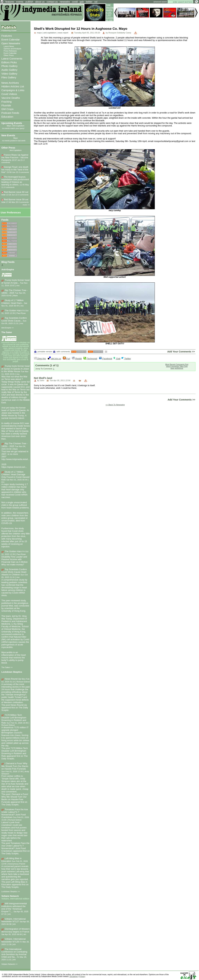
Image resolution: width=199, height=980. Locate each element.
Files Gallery (9, 77)
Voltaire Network (10, 896)
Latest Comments (12, 59)
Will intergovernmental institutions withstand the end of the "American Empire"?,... (14, 907)
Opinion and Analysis (12, 49)
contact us (52, 2)
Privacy (82, 976)
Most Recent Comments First (177, 364)
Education (7, 117)
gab (82, 2)
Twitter (126, 359)
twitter (89, 2)
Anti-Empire (8, 270)
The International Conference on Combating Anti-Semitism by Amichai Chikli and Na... (14, 953)
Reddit (77, 359)
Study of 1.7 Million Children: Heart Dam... (12, 302)
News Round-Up (13, 679)
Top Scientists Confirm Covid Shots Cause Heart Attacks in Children (14, 572)
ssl (96, 2)
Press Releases (10, 51)
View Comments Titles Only (177, 366)
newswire (65, 2)
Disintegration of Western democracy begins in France (16, 930)
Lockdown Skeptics (12, 672)
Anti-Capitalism (18, 126)
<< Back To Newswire (115, 405)
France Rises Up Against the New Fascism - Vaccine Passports (15, 157)
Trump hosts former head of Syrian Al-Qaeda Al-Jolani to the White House (16, 369)
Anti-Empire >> (8, 328)
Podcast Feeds (10, 113)
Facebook (106, 359)
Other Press (9, 55)
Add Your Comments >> (181, 352)
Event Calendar (11, 40)
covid (75, 2)
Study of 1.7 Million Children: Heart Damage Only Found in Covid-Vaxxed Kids (15, 476)
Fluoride (6, 105)
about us (40, 2)
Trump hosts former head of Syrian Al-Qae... (16, 281)
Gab (117, 359)
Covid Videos (9, 94)
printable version (43, 352)
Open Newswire (11, 43)
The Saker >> (7, 667)
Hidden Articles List (13, 86)
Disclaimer (74, 976)
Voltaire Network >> (9, 964)
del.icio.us (54, 359)
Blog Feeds (8, 262)
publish (29, 2)
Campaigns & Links (13, 90)
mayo (39, 33)
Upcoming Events (12, 123)
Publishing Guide (9, 30)
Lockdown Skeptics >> (11, 891)
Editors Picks (9, 62)
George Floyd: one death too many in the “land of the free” (15, 170)
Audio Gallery (9, 70)
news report (63, 33)
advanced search (160, 2)
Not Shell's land (43, 378)
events (20, 2)
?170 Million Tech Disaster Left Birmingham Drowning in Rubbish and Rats (14, 719)
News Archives (10, 83)
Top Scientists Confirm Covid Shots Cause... (14, 319)
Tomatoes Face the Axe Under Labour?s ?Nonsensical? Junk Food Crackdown (15, 813)
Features (7, 36)
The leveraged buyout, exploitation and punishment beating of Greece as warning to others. (15, 181)
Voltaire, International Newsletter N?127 (14, 920)
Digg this (40, 359)
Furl (67, 359)
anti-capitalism (50, 33)
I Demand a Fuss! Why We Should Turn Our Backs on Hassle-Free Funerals (15, 766)
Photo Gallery (9, 66)
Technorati (90, 359)
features (10, 2)
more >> (26, 205)
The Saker (7, 332)
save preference (177, 368)
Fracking (7, 102)
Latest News (9, 46)
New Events (8, 135)
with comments (62, 352)
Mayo (9, 126)
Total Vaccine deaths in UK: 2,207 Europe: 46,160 (110, 13)
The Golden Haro (13, 310)
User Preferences (11, 213)
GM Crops (7, 109)
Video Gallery (9, 74)
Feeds (5, 220)
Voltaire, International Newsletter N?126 (14, 940)
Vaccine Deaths (11, 98)
